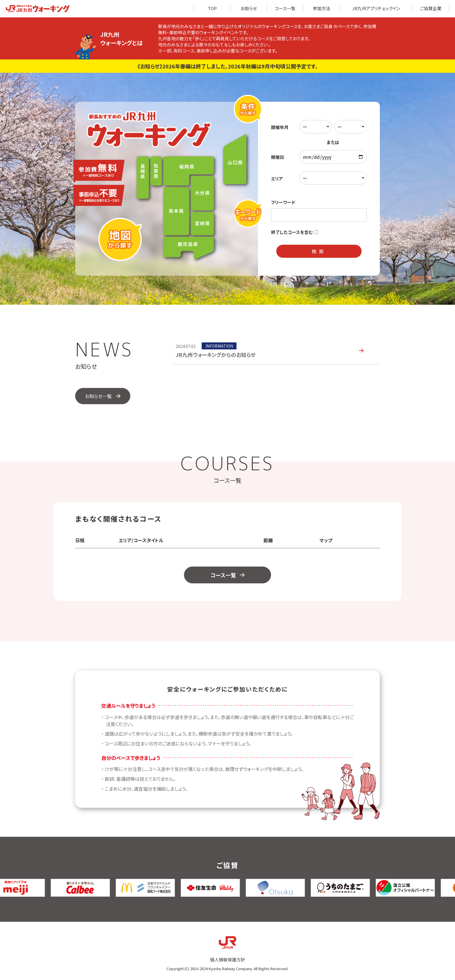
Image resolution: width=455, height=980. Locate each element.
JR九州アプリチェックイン (376, 8)
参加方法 (322, 8)
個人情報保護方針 (228, 960)
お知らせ (249, 8)
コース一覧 (285, 8)
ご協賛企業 (431, 8)
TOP (212, 8)
